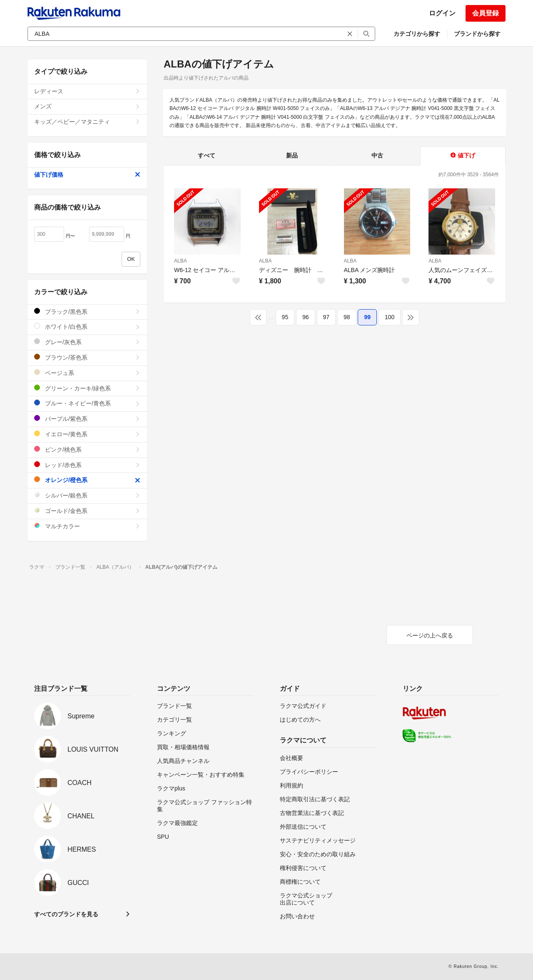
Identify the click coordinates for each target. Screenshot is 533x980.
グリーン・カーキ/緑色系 (87, 388)
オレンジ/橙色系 (87, 480)
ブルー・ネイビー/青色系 (87, 403)
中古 (377, 155)
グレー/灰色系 (87, 342)
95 (285, 317)
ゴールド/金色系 (87, 511)
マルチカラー (87, 526)
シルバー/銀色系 (87, 495)
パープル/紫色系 (87, 419)
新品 (292, 155)
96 (306, 317)
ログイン (442, 13)
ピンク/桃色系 (87, 449)
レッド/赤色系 (87, 465)
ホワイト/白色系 (87, 326)
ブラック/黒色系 (87, 311)
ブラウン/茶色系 (87, 357)
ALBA (181, 261)
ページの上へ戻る (430, 635)
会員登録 (486, 13)
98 (347, 317)
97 (326, 317)
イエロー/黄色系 (87, 434)
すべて (207, 155)
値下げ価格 (87, 175)
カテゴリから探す (417, 34)
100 (390, 317)
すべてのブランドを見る (66, 914)
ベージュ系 (87, 373)
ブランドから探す (477, 34)
